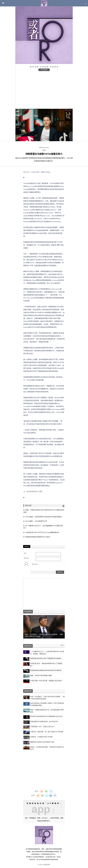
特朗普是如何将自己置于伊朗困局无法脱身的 (46, 658)
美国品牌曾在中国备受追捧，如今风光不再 (44, 721)
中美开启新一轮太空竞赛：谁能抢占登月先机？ (46, 681)
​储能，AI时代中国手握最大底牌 (41, 675)
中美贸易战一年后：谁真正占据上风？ (43, 727)
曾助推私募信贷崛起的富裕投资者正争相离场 (46, 670)
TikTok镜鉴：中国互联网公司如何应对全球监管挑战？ (44, 517)
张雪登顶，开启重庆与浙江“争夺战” (42, 737)
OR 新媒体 (44, 70)
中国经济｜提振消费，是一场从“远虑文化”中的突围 (47, 732)
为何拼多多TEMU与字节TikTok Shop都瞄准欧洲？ (42, 532)
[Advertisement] (44, 89)
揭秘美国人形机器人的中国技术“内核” (42, 742)
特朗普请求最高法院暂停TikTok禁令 (37, 537)
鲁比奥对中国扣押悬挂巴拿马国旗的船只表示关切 (46, 716)
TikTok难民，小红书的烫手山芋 (36, 521)
